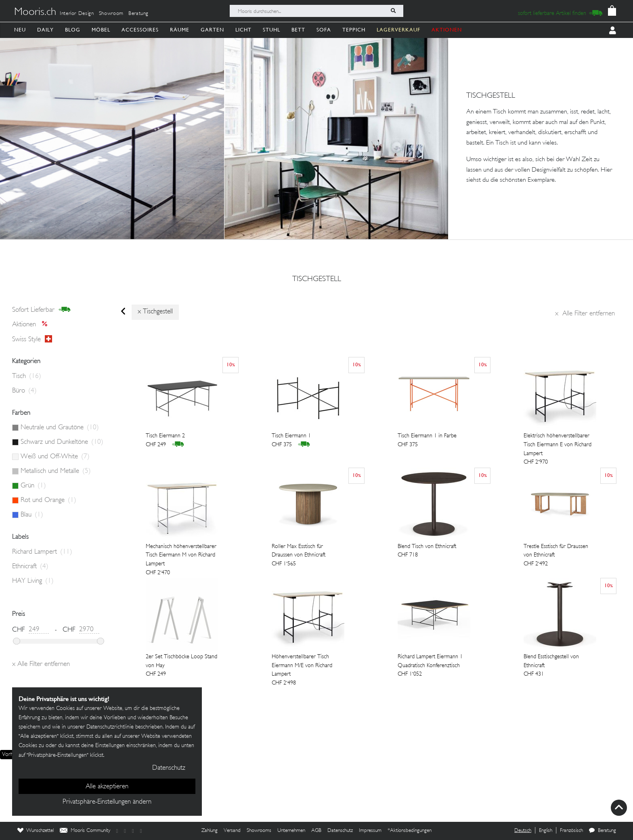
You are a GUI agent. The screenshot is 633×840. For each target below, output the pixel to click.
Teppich (354, 30)
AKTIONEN (447, 30)
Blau (32, 515)
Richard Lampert (42, 552)
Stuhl (271, 30)
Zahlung (210, 831)
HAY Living (33, 581)
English (546, 831)
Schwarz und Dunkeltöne (62, 442)
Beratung (138, 14)
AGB (316, 831)
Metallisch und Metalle (56, 471)
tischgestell (317, 279)
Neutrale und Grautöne (60, 428)
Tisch (27, 376)
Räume (180, 30)
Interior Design (77, 14)
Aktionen (32, 325)
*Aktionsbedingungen (410, 831)
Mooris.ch (35, 13)
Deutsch (523, 831)
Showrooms (259, 831)
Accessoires (140, 30)
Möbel (101, 30)
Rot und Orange (48, 500)
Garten (212, 30)
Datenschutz (340, 831)
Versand (232, 831)
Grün (33, 486)
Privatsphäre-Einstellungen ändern (107, 802)
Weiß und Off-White (55, 457)
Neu (20, 30)
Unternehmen (291, 831)
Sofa (324, 30)
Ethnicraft (30, 567)
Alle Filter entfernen (585, 314)
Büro (24, 391)
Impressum (370, 831)
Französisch (571, 831)
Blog (73, 30)
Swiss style (32, 339)
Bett (298, 30)
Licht (243, 30)
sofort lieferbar (41, 310)
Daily (45, 30)
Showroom (111, 14)
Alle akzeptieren (107, 787)
